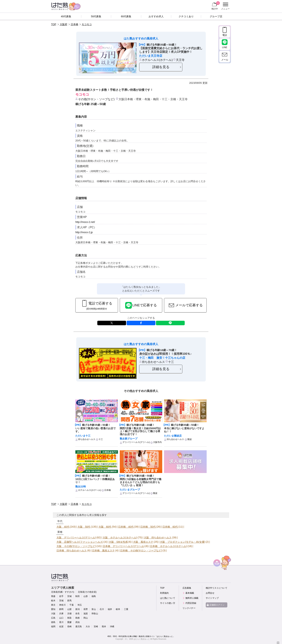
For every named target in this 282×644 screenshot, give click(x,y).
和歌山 (95, 614)
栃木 (53, 601)
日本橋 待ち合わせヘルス (72, 550)
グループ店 (216, 16)
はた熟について (168, 598)
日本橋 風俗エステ (103, 550)
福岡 (53, 627)
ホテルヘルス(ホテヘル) (157, 60)
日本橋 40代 (126, 527)
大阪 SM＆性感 (118, 542)
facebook (141, 323)
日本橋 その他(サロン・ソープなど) (141, 550)
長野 (86, 609)
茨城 (61, 601)
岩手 (61, 596)
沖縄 (112, 627)
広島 (53, 618)
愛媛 (69, 622)
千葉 (72, 605)
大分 (88, 627)
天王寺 (180, 60)
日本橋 (74, 24)
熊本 (104, 627)
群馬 (69, 601)
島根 (78, 618)
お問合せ (210, 593)
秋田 (78, 596)
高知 (78, 622)
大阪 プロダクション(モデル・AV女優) (182, 542)
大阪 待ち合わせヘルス (158, 538)
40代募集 (66, 16)
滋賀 (86, 614)
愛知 (53, 609)
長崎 (69, 627)
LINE (170, 323)
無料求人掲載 (192, 598)
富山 (94, 609)
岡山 (86, 618)
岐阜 (118, 609)
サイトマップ (212, 598)
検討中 (216, 6)
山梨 (69, 609)
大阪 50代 (84, 527)
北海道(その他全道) (87, 592)
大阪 (53, 614)
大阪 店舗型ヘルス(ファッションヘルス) (80, 542)
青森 (53, 596)
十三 (171, 362)
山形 (86, 596)
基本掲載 (190, 593)
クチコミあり (186, 16)
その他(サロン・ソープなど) (96, 99)
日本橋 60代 (170, 527)
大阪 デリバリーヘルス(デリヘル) (76, 538)
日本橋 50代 (148, 527)
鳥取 (69, 618)
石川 (102, 609)
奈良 (78, 614)
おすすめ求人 (156, 16)
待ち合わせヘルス (153, 362)
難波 (190, 439)
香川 (61, 622)
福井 (110, 609)
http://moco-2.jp (84, 232)
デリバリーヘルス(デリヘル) (136, 442)
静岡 (61, 609)
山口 (61, 618)
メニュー (225, 6)
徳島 (53, 622)
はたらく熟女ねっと (142, 639)
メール (225, 60)
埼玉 (80, 605)
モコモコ (87, 24)
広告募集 (187, 588)
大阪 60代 (105, 527)
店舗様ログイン (217, 605)
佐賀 (61, 627)
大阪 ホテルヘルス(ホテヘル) (120, 538)
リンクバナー (189, 608)
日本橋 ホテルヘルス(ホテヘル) (168, 546)
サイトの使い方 (168, 603)
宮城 (69, 596)
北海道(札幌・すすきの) (63, 592)
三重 (126, 609)
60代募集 (126, 16)
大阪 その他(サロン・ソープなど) (76, 546)
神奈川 (62, 605)
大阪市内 (157, 442)
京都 (69, 614)
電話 (225, 35)
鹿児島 (79, 627)
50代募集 (96, 16)
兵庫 (61, 614)
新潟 (78, 609)
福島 (94, 596)
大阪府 (63, 24)
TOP (54, 24)
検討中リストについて (217, 588)
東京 (53, 605)
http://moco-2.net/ (85, 222)
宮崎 (96, 627)
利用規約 (164, 593)
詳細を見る (161, 67)
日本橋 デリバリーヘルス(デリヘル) (124, 546)
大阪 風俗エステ (143, 542)
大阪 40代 (63, 527)
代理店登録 (191, 603)
